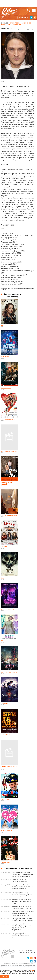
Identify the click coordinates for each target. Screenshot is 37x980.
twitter (31, 17)
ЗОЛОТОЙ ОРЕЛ (6, 25)
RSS (35, 17)
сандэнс (25, 23)
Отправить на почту (33, 29)
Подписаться (23, 17)
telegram (31, 961)
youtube (35, 958)
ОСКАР (31, 23)
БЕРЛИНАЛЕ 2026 (15, 23)
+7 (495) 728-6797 (25, 950)
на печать (28, 30)
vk (35, 961)
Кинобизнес (17, 25)
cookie (32, 970)
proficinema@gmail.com (27, 952)
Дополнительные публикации (18, 868)
